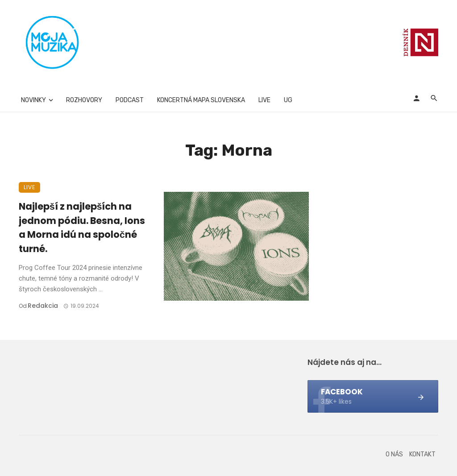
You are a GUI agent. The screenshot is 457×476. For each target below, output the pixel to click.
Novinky (33, 100)
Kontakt (422, 454)
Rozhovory (84, 100)
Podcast (130, 100)
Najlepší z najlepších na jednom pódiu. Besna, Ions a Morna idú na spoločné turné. (82, 228)
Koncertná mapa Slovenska (201, 100)
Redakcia (43, 306)
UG (288, 100)
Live (264, 100)
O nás (394, 454)
